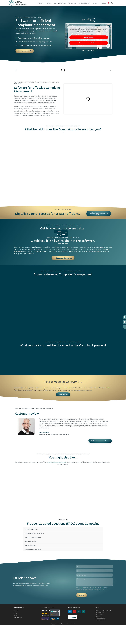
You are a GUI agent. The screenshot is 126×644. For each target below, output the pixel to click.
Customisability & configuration (36, 538)
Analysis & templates (32, 546)
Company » (99, 4)
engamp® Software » (64, 4)
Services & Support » (88, 4)
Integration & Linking (32, 534)
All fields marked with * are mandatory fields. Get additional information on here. (92, 594)
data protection (97, 594)
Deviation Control (43, 253)
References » (76, 4)
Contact (107, 4)
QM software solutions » (48, 4)
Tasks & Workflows (31, 550)
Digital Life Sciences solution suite (58, 464)
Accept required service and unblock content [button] (89, 44)
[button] (115, 4)
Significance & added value (34, 554)
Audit (58, 233)
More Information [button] (89, 35)
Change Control (101, 253)
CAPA (75, 253)
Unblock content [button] (89, 38)
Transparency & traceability (34, 542)
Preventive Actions (66, 253)
